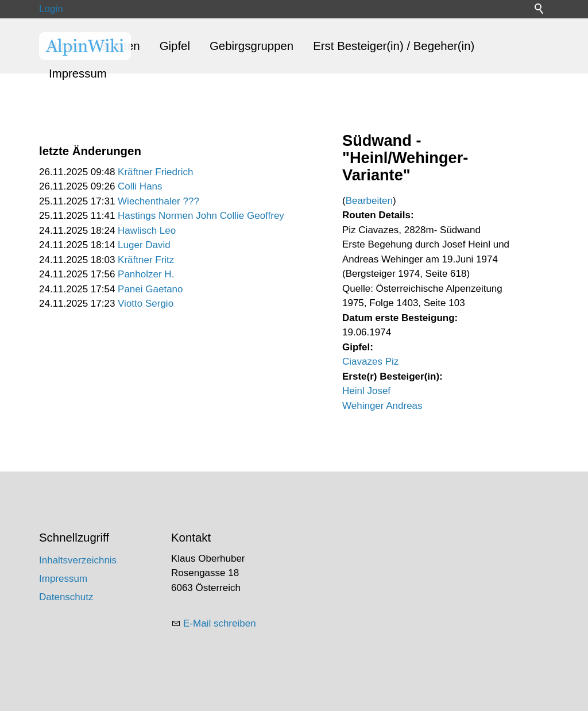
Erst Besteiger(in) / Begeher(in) (394, 46)
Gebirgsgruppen (252, 46)
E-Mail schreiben (220, 623)
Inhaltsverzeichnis (78, 560)
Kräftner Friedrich (155, 172)
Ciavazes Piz (370, 362)
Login (51, 9)
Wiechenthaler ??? (158, 201)
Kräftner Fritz (146, 260)
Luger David (144, 245)
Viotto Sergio (146, 304)
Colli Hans (140, 186)
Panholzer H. (146, 274)
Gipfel (175, 46)
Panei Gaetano (150, 289)
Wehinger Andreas (382, 406)
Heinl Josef (366, 391)
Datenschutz (66, 597)
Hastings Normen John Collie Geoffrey (201, 216)
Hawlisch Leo (147, 231)
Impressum (78, 74)
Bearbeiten (369, 201)
